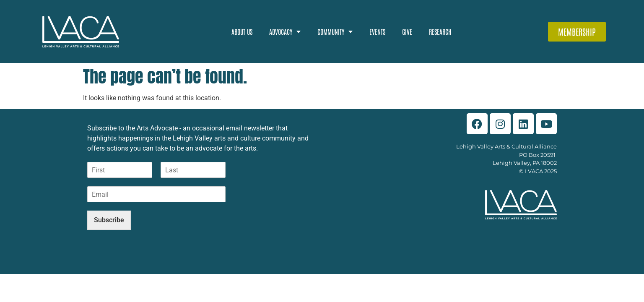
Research (440, 31)
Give (407, 31)
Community (335, 31)
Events (377, 31)
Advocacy (285, 31)
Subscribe (109, 220)
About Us (242, 31)
